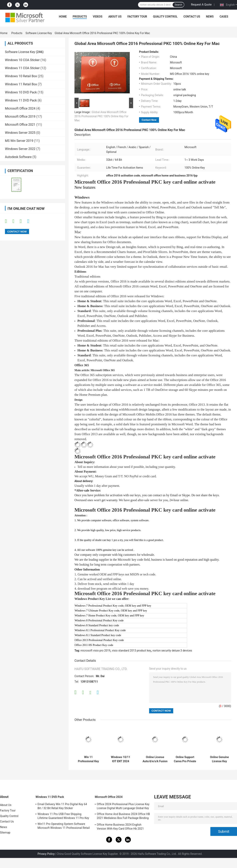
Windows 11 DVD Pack (21, 100)
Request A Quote (201, 5)
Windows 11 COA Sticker (22, 68)
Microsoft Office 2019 (20, 117)
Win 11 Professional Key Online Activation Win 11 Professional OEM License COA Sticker (88, 759)
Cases (224, 17)
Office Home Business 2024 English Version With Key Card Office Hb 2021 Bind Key (120, 827)
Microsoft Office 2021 (20, 125)
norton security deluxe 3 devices (172, 651)
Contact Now (149, 120)
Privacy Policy (46, 854)
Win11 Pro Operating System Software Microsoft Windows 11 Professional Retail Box (64, 826)
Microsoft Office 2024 (20, 108)
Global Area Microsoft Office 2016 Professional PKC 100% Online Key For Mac (101, 116)
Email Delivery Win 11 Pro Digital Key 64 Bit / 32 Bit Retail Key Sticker (62, 806)
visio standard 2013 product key (132, 651)
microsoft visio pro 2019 (95, 651)
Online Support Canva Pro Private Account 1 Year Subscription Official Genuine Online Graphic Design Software (185, 759)
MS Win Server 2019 (19, 141)
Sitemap (5, 833)
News (210, 17)
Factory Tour (137, 17)
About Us (115, 17)
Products (80, 17)
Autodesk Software (18, 157)
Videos (98, 17)
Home (63, 17)
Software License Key (39, 33)
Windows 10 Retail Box (21, 76)
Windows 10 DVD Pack (21, 92)
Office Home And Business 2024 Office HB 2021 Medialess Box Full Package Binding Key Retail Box (123, 817)
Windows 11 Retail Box (21, 84)
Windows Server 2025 (20, 133)
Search (178, 5)
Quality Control (165, 17)
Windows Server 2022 (20, 149)
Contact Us (192, 17)
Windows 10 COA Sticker (22, 60)
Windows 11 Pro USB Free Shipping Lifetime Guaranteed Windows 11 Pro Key (63, 816)
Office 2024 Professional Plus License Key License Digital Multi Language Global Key (123, 806)
